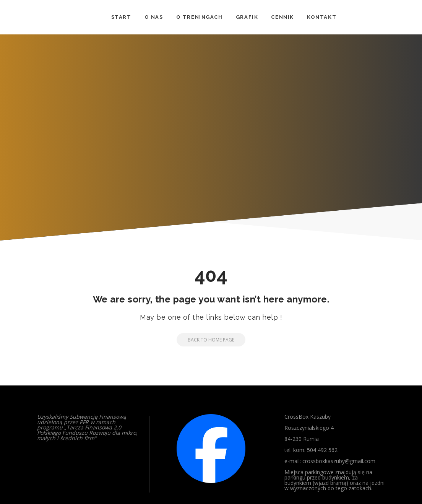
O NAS (154, 17)
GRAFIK (247, 17)
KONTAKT (322, 17)
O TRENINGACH (200, 17)
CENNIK (282, 17)
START (121, 17)
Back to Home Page (205, 340)
